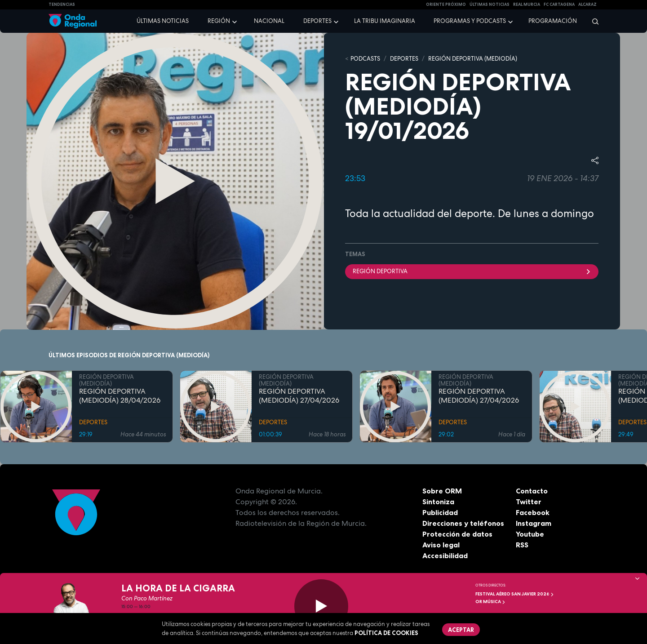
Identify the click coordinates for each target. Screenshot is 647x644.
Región (219, 21)
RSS (522, 545)
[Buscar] (592, 21)
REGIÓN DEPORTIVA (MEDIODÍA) (473, 59)
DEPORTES (404, 59)
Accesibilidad (445, 555)
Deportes (317, 21)
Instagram (534, 523)
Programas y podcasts (470, 21)
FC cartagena (559, 4)
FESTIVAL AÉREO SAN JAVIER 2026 (515, 594)
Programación (553, 21)
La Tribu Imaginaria (385, 21)
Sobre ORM (442, 491)
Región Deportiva (472, 271)
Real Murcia (527, 4)
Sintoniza (438, 502)
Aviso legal (441, 545)
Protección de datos (457, 534)
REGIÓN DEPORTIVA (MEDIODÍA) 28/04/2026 (120, 396)
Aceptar (461, 630)
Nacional (269, 21)
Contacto (532, 491)
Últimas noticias (163, 21)
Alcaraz (587, 4)
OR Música (490, 602)
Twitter (529, 502)
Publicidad (440, 512)
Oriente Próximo (446, 4)
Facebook (533, 512)
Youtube (530, 534)
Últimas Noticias (490, 4)
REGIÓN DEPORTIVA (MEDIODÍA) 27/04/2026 (299, 396)
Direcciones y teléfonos (463, 523)
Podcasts (365, 59)
